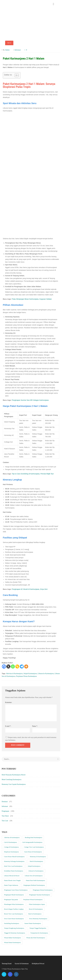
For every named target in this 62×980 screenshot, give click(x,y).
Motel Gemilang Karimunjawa (12, 780)
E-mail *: (8, 726)
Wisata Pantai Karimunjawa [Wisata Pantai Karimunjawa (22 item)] (12, 942)
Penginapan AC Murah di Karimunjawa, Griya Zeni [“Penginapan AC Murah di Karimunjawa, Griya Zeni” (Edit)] (30, 589)
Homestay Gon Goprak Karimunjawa (14, 784)
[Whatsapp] (13, 666)
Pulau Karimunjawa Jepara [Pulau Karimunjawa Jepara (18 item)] (37, 904)
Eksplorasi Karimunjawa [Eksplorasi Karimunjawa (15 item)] (11, 852)
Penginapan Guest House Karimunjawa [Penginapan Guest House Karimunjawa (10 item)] (16, 890)
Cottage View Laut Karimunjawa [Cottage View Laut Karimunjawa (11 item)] (34, 847)
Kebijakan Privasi (38, 964)
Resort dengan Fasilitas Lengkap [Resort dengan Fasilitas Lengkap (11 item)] (14, 909)
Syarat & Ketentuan (22, 964)
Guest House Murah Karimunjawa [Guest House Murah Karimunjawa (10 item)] (14, 857)
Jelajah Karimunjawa (30, 674)
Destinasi (5, 802)
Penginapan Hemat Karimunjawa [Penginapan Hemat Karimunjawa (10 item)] (43, 890)
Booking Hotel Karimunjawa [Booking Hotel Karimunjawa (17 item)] (34, 837)
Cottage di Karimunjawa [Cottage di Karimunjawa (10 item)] (11, 847)
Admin (7, 50)
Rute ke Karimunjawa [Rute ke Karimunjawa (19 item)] (35, 914)
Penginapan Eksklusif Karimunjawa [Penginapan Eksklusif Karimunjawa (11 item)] (34, 885)
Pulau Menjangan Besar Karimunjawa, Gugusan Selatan (32, 299)
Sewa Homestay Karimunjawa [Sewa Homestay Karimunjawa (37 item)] (38, 919)
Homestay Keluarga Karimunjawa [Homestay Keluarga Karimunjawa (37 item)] (14, 861)
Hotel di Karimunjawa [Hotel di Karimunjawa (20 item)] (36, 861)
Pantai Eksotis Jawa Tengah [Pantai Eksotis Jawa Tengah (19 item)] (12, 880)
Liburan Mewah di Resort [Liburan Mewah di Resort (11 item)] (12, 876)
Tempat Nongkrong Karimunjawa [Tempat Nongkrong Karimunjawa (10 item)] (14, 928)
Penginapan (5, 811)
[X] (8, 666)
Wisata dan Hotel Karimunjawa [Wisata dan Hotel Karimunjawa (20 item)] (36, 938)
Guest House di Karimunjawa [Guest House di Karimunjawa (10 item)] (33, 852)
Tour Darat (5, 816)
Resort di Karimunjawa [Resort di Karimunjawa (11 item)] (36, 909)
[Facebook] (4, 666)
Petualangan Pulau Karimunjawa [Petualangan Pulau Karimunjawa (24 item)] (14, 904)
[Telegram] (22, 666)
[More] (26, 666)
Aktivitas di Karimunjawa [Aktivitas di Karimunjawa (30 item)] (12, 837)
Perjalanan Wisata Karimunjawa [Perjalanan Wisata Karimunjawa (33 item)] (33, 900)
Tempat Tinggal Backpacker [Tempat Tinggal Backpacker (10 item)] (38, 928)
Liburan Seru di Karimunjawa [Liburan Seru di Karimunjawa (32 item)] (34, 876)
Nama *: (35, 726)
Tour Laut (5, 821)
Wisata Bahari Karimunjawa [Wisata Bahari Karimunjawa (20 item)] (13, 938)
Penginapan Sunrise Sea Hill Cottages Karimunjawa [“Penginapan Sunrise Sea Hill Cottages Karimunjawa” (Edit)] (30, 400)
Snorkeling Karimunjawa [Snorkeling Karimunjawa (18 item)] (12, 923)
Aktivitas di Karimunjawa (14, 674)
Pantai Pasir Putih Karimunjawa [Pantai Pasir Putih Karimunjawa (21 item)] (35, 880)
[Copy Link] (17, 666)
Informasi (18, 50)
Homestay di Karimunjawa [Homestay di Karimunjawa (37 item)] (38, 857)
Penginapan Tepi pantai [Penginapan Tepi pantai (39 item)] (11, 900)
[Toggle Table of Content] (15, 75)
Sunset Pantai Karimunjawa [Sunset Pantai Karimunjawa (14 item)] (33, 923)
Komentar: (9, 702)
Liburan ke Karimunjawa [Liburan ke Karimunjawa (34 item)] (36, 871)
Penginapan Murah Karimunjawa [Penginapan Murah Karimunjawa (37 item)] (14, 895)
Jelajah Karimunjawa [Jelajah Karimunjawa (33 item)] (34, 866)
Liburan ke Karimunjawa (46, 674)
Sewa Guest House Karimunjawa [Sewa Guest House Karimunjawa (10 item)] (14, 919)
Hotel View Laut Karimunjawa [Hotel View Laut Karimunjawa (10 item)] (13, 866)
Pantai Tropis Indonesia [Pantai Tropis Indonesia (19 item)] (11, 885)
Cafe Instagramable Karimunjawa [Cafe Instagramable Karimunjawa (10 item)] (32, 842)
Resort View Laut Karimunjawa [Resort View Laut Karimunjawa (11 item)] (14, 914)
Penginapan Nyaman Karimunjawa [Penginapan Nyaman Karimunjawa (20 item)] (40, 895)
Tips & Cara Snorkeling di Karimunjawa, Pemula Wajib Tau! (33, 474)
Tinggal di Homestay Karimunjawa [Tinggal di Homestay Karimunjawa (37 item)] (15, 933)
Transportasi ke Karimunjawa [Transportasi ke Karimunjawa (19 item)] (39, 933)
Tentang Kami (7, 964)
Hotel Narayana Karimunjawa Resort (14, 775)
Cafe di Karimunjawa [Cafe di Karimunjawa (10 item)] (11, 842)
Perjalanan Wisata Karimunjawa (26, 676)
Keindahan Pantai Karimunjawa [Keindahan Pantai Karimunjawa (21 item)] (14, 871)
